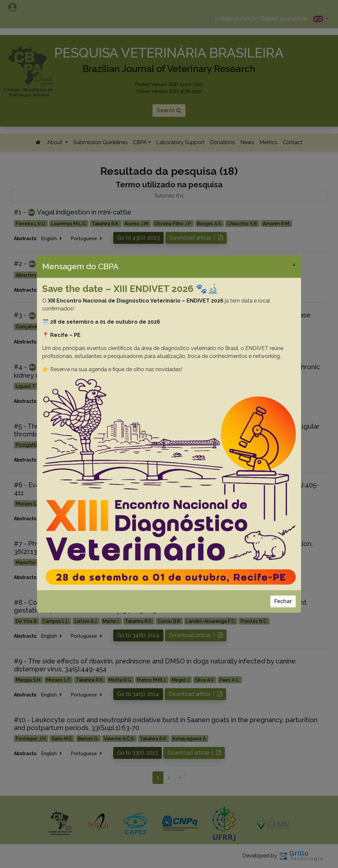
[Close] (294, 265)
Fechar (283, 601)
